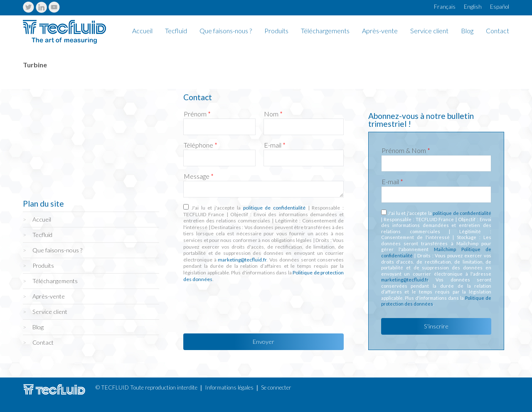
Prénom (197, 114)
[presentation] (246, 306)
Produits (276, 31)
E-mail (275, 145)
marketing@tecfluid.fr (242, 260)
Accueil (142, 31)
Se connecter (276, 387)
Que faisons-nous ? (226, 31)
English (473, 7)
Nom (273, 114)
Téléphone (201, 145)
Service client (429, 31)
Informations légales (229, 387)
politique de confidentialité (274, 208)
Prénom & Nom (406, 150)
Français (445, 7)
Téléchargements (325, 31)
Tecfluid (176, 31)
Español (500, 7)
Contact (498, 31)
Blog (467, 31)
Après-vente (380, 31)
